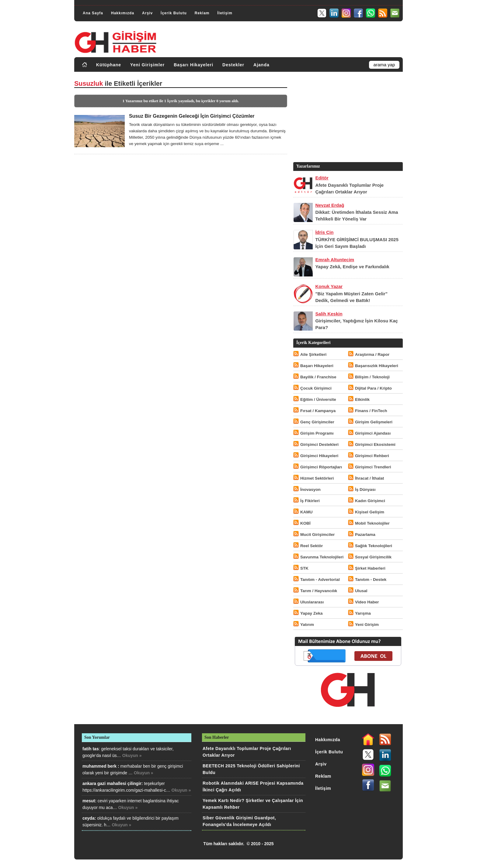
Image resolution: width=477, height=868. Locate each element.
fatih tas (91, 749)
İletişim (225, 13)
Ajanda (261, 65)
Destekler (233, 65)
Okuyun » (132, 755)
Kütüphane (109, 65)
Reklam (202, 13)
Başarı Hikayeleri (193, 65)
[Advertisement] (347, 118)
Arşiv (147, 13)
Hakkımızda (123, 13)
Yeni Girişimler (147, 65)
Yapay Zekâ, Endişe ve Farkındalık (352, 267)
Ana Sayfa (93, 13)
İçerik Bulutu (174, 13)
